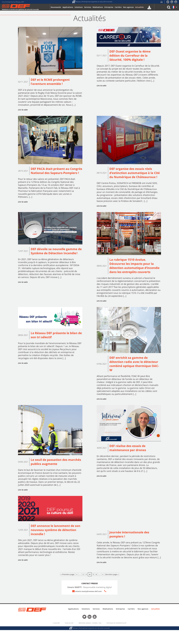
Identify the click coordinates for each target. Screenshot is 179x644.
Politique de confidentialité (116, 637)
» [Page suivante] (103, 589)
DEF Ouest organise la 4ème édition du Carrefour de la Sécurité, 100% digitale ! (132, 56)
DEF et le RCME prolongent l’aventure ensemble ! (52, 82)
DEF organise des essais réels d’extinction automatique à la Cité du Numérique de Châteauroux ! (133, 176)
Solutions (86, 623)
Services (96, 623)
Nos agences (143, 623)
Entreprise (120, 623)
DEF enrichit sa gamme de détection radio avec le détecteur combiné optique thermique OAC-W (131, 376)
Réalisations (108, 623)
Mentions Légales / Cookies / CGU (90, 637)
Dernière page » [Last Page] (112, 589)
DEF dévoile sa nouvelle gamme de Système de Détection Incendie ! (56, 260)
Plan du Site (69, 637)
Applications (73, 623)
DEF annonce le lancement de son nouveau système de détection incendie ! (54, 544)
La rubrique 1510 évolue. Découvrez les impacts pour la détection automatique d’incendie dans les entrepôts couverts (133, 275)
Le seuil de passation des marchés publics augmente (52, 475)
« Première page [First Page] (68, 589)
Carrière (131, 623)
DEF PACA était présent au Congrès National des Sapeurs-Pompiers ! (55, 174)
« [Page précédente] (77, 589)
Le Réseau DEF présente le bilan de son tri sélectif (56, 347)
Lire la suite (23, 110)
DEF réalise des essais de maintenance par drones (129, 462)
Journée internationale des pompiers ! (131, 549)
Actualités (156, 623)
